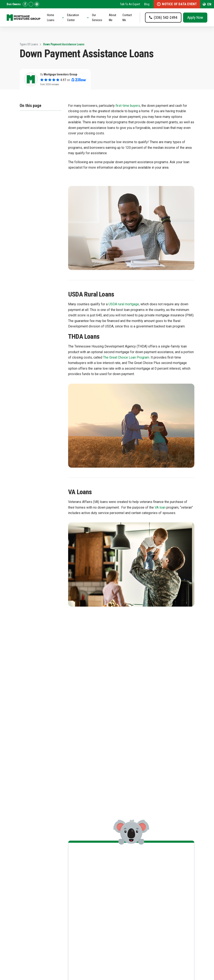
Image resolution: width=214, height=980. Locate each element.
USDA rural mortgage (124, 304)
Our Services (97, 18)
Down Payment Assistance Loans (64, 44)
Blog (147, 4)
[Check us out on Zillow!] (31, 4)
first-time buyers (128, 106)
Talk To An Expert (130, 4)
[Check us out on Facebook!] (25, 4)
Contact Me (127, 18)
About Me (113, 18)
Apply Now (195, 17)
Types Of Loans (29, 44)
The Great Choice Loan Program (126, 357)
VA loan (160, 507)
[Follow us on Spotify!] (37, 4)
